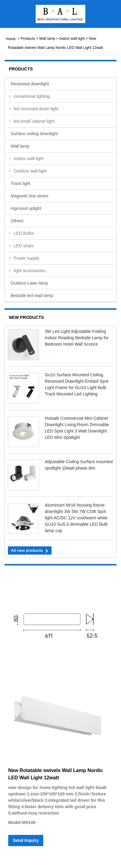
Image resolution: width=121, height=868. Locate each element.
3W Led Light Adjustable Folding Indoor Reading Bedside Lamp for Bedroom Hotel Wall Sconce (77, 338)
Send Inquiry (26, 840)
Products (28, 39)
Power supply (27, 258)
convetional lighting (32, 96)
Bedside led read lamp (32, 296)
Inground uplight (26, 208)
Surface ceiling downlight (34, 134)
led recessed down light (36, 109)
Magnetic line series (30, 196)
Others (17, 221)
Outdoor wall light (30, 171)
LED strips (24, 246)
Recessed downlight (30, 84)
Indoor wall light (72, 39)
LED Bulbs (24, 233)
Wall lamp (47, 39)
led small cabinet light (34, 121)
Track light (20, 183)
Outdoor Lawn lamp (29, 283)
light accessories (30, 271)
